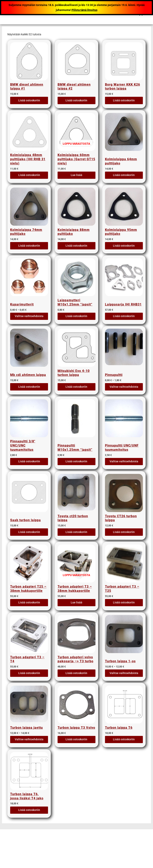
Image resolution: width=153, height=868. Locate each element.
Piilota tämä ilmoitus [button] (84, 10)
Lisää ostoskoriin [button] (29, 101)
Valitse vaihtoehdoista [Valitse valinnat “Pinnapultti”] (124, 395)
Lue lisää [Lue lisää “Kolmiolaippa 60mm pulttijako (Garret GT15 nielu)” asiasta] (76, 178)
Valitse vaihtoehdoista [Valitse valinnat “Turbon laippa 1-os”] (124, 691)
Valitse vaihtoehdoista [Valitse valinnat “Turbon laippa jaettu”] (29, 761)
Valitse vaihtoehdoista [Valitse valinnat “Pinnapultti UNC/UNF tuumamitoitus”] (124, 472)
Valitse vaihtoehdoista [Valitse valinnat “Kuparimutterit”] (29, 322)
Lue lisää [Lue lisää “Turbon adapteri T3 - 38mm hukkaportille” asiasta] (76, 620)
